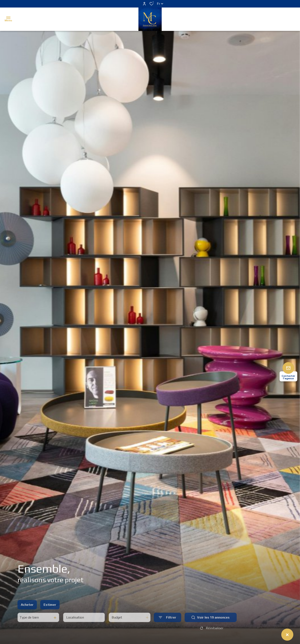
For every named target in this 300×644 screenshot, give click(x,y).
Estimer (50, 614)
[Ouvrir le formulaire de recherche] (167, 627)
